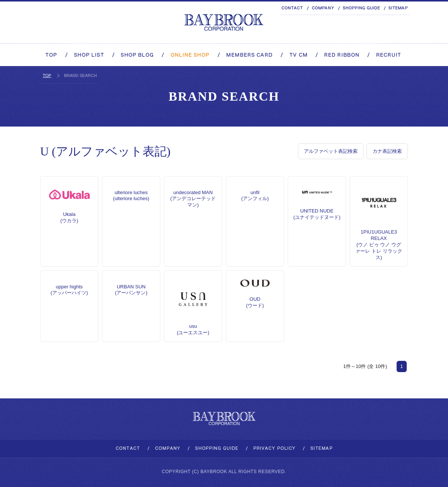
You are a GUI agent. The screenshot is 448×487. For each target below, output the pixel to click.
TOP (47, 75)
